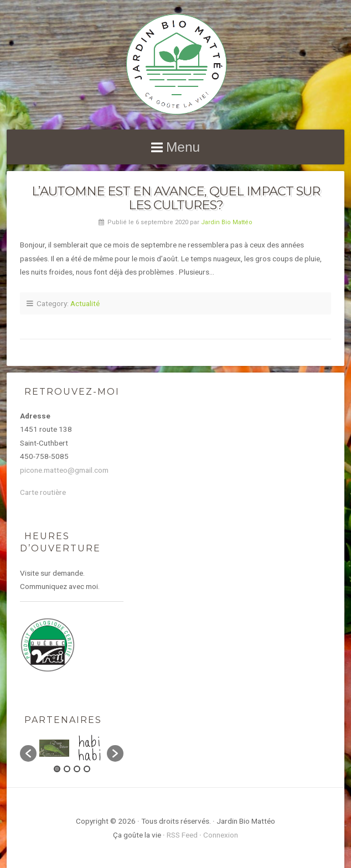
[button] (28, 753)
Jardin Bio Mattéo (227, 222)
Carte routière (43, 492)
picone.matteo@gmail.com (64, 470)
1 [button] (57, 769)
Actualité (85, 303)
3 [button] (77, 769)
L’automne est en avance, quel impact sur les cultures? (176, 198)
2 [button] (67, 769)
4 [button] (87, 769)
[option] (54, 748)
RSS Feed (182, 835)
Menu (183, 147)
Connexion (221, 835)
